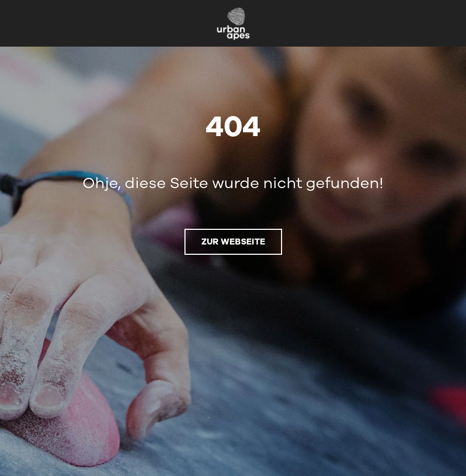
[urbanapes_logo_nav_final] (233, 11)
